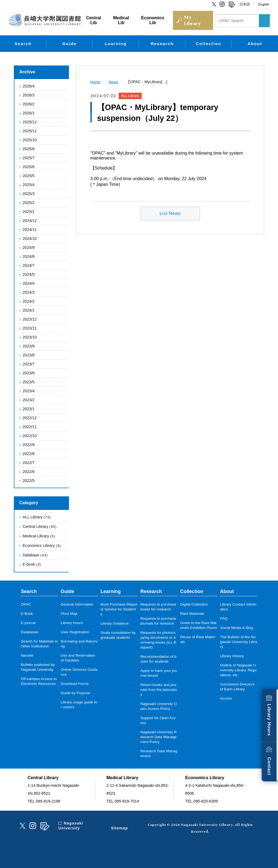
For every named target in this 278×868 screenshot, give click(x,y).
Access (226, 698)
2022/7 (29, 463)
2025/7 (29, 158)
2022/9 (29, 445)
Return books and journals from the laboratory (159, 690)
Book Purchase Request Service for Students (119, 609)
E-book (32, 564)
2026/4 (29, 86)
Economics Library (42, 546)
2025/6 (29, 167)
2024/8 (29, 256)
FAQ (224, 618)
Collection (208, 44)
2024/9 (29, 247)
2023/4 (29, 391)
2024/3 (29, 292)
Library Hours (269, 720)
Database (35, 555)
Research (162, 44)
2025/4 (29, 185)
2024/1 (29, 310)
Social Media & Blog (236, 628)
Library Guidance (115, 623)
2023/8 (29, 355)
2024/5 (29, 274)
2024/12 (30, 221)
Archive (27, 72)
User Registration (75, 632)
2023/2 (29, 400)
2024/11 (30, 230)
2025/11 (30, 131)
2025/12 (30, 122)
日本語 (245, 4)
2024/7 (29, 265)
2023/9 (29, 346)
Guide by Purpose (76, 693)
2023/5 (29, 382)
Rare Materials (192, 614)
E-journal (28, 623)
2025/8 (29, 149)
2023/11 (30, 328)
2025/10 (30, 140)
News (113, 82)
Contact (269, 766)
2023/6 (29, 373)
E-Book (27, 614)
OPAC (26, 604)
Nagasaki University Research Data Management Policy (159, 737)
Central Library (40, 527)
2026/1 (29, 113)
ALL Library (37, 517)
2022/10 (30, 436)
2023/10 (30, 337)
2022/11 (30, 427)
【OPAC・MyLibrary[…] (147, 82)
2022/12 (30, 418)
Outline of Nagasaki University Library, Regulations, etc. (238, 670)
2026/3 (29, 95)
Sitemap (119, 828)
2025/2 (29, 203)
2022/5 (29, 481)
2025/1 (29, 212)
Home (96, 82)
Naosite (27, 655)
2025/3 (29, 194)
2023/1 (29, 409)
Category (29, 503)
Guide (69, 44)
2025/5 (29, 176)
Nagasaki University (71, 826)
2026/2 (29, 104)
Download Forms (75, 684)
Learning (116, 44)
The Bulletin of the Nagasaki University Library (238, 642)
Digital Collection (194, 604)
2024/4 (29, 283)
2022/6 (29, 472)
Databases (30, 632)
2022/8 (29, 454)
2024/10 (30, 239)
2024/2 (29, 301)
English (264, 4)
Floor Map (69, 614)
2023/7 (29, 364)
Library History (232, 656)
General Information (77, 604)
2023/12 (30, 319)
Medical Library (39, 536)
